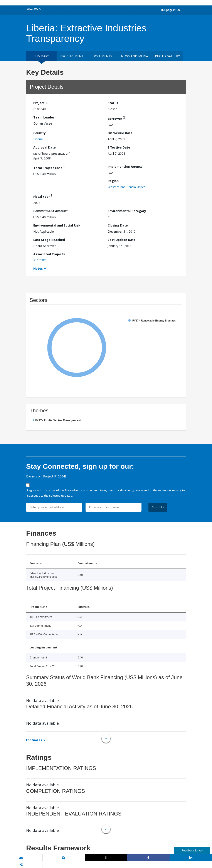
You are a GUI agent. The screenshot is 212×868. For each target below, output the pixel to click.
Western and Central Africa (127, 187)
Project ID (41, 103)
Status (113, 103)
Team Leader (44, 117)
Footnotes (34, 740)
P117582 (40, 260)
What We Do (35, 9)
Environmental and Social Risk (57, 225)
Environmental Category (127, 211)
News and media (135, 56)
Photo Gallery (167, 56)
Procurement (72, 56)
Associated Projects (49, 254)
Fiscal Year (43, 196)
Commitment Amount (50, 211)
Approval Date (45, 147)
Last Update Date (122, 240)
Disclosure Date (120, 133)
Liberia (38, 139)
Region (113, 181)
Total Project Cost (49, 167)
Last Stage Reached (49, 240)
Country (40, 133)
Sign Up (158, 507)
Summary (41, 56)
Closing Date (118, 225)
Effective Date (119, 147)
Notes (38, 268)
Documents (102, 56)
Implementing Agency (125, 167)
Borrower (116, 118)
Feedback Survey (192, 850)
